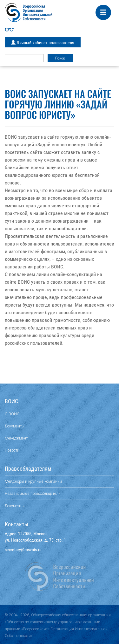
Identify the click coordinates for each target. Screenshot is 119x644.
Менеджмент (16, 438)
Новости (12, 450)
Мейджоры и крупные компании (33, 481)
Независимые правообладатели (33, 493)
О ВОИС (12, 414)
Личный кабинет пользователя (43, 43)
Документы (15, 426)
